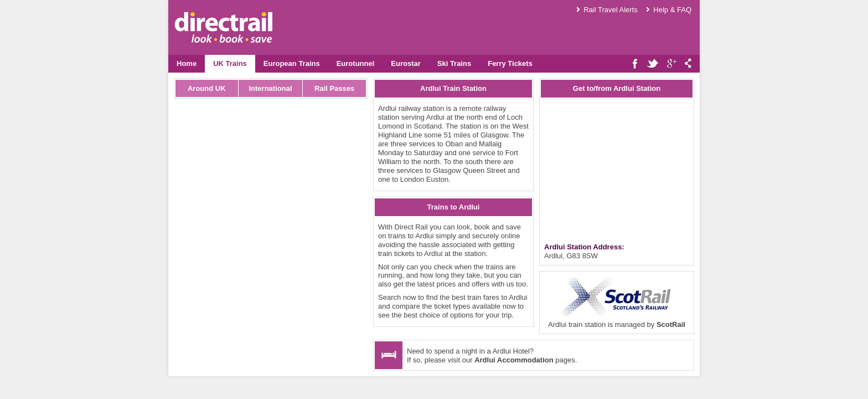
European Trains (292, 63)
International (270, 88)
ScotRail (671, 324)
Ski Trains (454, 63)
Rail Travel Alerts (611, 10)
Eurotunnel (356, 63)
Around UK (207, 88)
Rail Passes (334, 88)
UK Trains (230, 63)
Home (187, 63)
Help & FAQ (672, 10)
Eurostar (405, 63)
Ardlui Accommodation (514, 360)
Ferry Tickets (510, 63)
